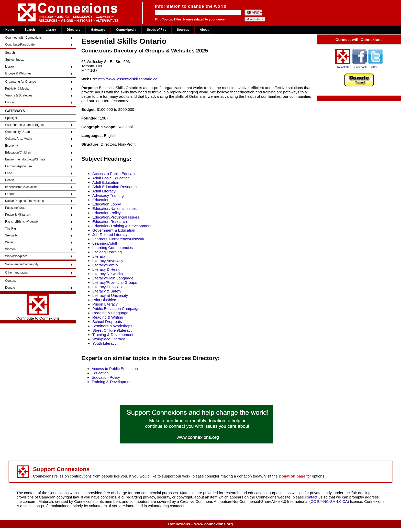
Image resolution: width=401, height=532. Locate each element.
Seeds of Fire (156, 30)
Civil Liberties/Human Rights (24, 125)
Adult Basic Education (111, 178)
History (10, 102)
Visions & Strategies (19, 95)
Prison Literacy (105, 304)
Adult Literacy (104, 191)
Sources (183, 30)
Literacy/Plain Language (113, 278)
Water (9, 242)
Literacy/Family (105, 265)
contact (312, 497)
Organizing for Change (21, 82)
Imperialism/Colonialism (21, 187)
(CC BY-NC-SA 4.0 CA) (329, 501)
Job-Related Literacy (110, 235)
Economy (12, 146)
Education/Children (18, 153)
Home (10, 30)
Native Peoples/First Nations (24, 201)
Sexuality (11, 235)
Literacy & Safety (107, 291)
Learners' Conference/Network (118, 239)
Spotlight (11, 118)
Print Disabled (104, 300)
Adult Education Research (114, 187)
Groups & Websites (18, 73)
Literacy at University (110, 295)
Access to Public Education (115, 174)
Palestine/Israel (16, 208)
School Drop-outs (107, 322)
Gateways (98, 30)
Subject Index (14, 60)
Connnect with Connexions (23, 38)
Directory (74, 30)
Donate (10, 288)
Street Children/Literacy (112, 330)
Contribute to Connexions (38, 307)
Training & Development (113, 335)
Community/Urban (18, 132)
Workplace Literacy (109, 339)
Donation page (292, 476)
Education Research (110, 221)
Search (30, 30)
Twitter (373, 67)
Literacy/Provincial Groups (115, 282)
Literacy (99, 256)
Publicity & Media (17, 89)
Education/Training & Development (122, 226)
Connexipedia (126, 30)
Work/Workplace (16, 256)
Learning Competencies (113, 248)
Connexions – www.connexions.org (201, 524)
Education (101, 200)
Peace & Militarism (18, 215)
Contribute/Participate (20, 45)
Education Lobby (107, 204)
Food (9, 173)
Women (10, 249)
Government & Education (114, 230)
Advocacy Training (108, 195)
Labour (10, 194)
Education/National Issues (114, 208)
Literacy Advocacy (108, 261)
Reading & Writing (108, 317)
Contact (10, 281)
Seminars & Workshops (112, 326)
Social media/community (22, 264)
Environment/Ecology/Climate (25, 159)
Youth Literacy (104, 343)
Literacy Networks (108, 274)
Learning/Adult (105, 243)
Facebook (361, 67)
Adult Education (106, 182)
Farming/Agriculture (19, 166)
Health (10, 180)
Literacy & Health (107, 269)
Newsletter (344, 67)
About (204, 30)
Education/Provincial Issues (116, 217)
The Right (12, 229)
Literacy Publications (110, 287)
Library (51, 30)
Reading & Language (110, 313)
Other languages (16, 273)
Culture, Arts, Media (19, 139)
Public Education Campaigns (117, 308)
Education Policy (107, 213)
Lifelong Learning (107, 252)
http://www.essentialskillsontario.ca (128, 79)
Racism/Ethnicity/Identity (22, 222)
